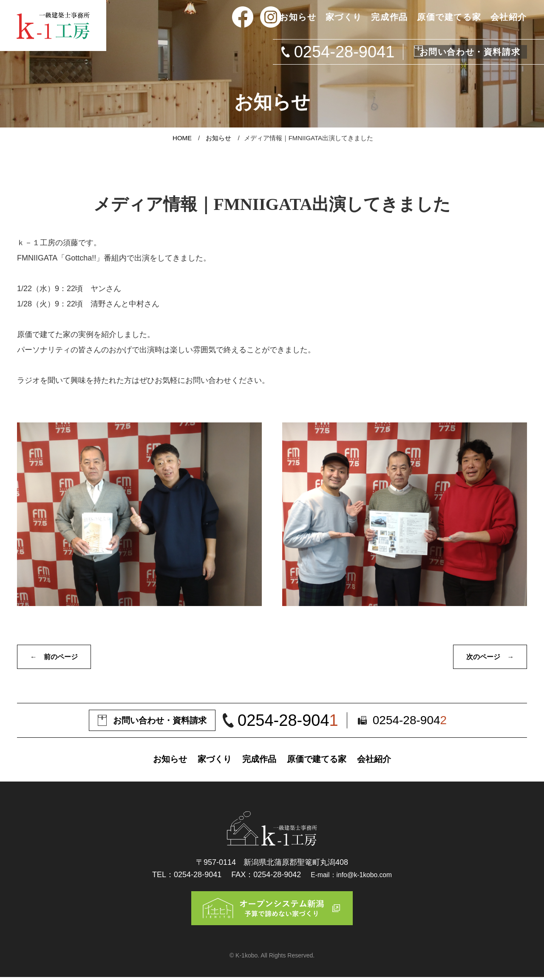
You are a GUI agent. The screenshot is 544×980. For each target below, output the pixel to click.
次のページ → (487, 657)
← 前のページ (57, 657)
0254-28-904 (292, 722)
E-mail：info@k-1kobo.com (351, 875)
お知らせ (218, 138)
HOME (182, 138)
